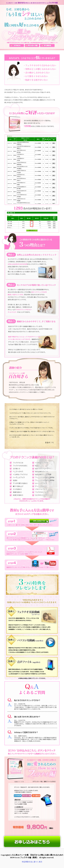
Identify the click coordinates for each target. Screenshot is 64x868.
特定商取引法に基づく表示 (32, 862)
